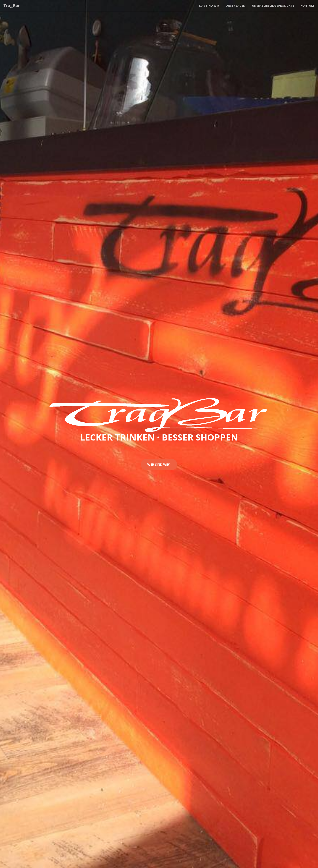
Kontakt (308, 6)
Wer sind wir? (159, 464)
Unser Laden (236, 6)
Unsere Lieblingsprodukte (273, 6)
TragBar (12, 6)
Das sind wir (209, 6)
